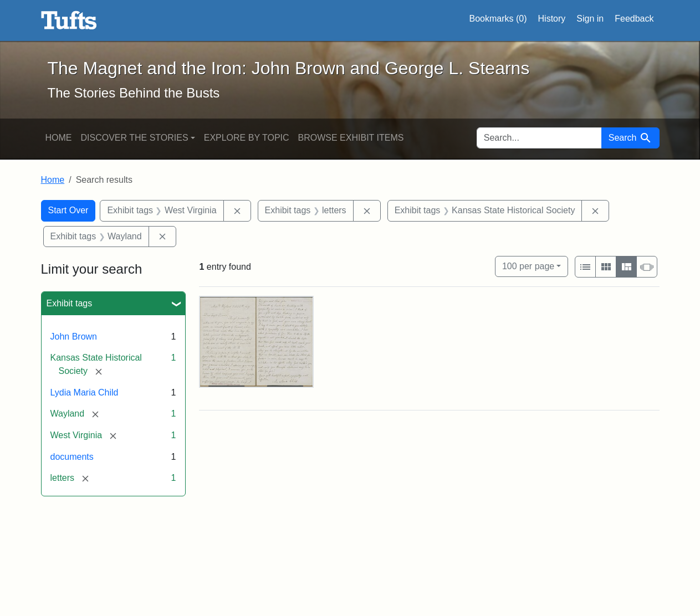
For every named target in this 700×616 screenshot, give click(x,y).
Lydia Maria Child (85, 392)
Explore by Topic (247, 138)
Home (59, 138)
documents (72, 457)
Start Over (68, 210)
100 (528, 265)
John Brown (74, 337)
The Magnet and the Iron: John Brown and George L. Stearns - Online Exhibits (69, 20)
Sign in (590, 19)
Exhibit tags (70, 303)
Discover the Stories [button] (135, 138)
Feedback (634, 19)
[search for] (539, 138)
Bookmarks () (498, 19)
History (552, 19)
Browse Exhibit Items (351, 138)
